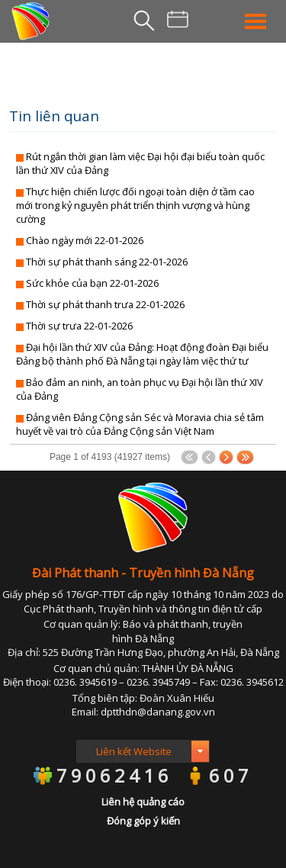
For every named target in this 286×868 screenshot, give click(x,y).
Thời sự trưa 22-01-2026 (79, 326)
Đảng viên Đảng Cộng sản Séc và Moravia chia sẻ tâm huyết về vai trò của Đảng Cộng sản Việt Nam (140, 424)
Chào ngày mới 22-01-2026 (85, 240)
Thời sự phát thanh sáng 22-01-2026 (107, 262)
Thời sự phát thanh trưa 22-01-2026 (105, 304)
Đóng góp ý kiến (143, 821)
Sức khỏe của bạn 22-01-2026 (92, 283)
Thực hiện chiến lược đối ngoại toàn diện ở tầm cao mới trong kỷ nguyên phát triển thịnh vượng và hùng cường (135, 205)
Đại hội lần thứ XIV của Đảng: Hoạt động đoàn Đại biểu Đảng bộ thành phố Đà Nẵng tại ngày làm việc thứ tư (142, 354)
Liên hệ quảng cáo (143, 802)
